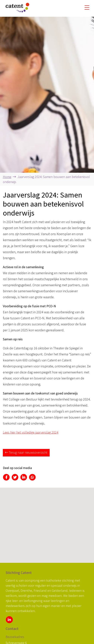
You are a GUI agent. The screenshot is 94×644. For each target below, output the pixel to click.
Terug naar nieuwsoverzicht (26, 452)
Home (7, 177)
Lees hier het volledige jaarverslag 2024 (31, 432)
